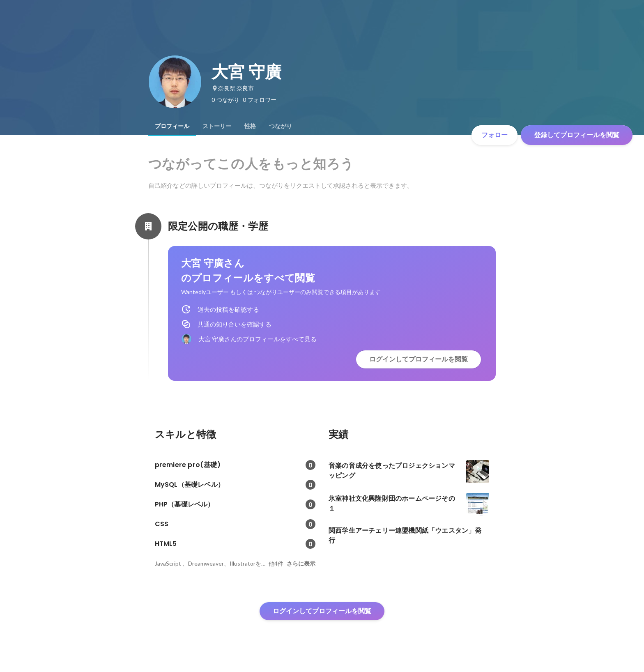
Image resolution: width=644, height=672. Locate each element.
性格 (250, 126)
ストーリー (217, 126)
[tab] (172, 126)
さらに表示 (301, 564)
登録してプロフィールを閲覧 (577, 135)
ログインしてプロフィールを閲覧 (419, 359)
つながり (281, 126)
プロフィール (172, 126)
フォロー (494, 135)
